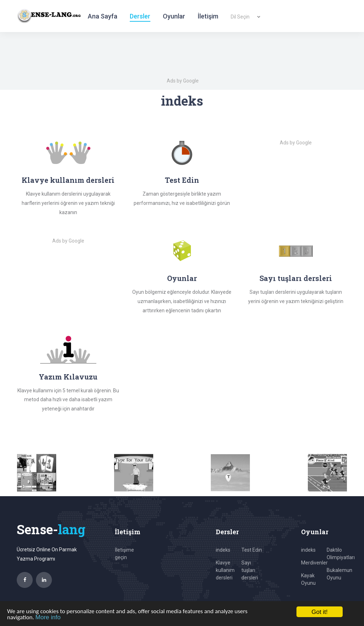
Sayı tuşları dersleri (296, 278)
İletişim (208, 16)
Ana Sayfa (103, 16)
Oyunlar (174, 16)
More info (48, 617)
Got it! (319, 612)
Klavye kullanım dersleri (225, 570)
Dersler (140, 16)
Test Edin (182, 180)
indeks (223, 550)
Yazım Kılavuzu (68, 377)
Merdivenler (314, 563)
